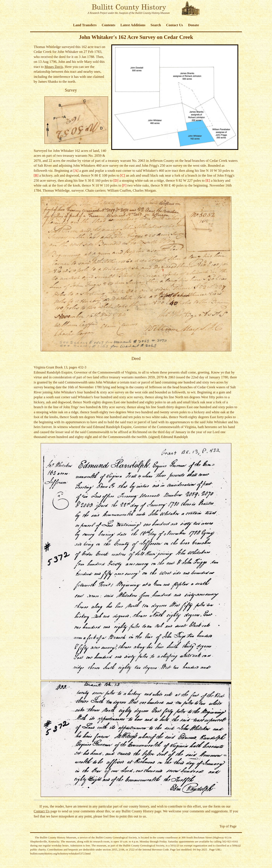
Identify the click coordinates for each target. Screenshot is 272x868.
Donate (194, 25)
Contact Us (175, 25)
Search (156, 25)
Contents (108, 25)
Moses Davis (54, 67)
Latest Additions (133, 25)
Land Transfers (85, 25)
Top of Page (228, 826)
